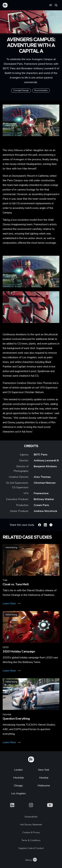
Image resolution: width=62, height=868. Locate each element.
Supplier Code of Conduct (31, 848)
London (18, 770)
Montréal (18, 778)
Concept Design (21, 90)
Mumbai (44, 778)
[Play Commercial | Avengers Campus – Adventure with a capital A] (31, 120)
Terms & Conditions (31, 840)
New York (44, 770)
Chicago (18, 786)
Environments (41, 90)
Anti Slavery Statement (31, 825)
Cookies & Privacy (31, 833)
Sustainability (31, 817)
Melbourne (44, 786)
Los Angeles (18, 793)
